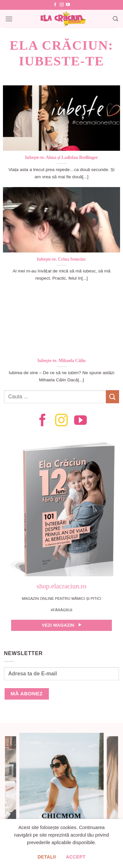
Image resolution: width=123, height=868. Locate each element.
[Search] (115, 19)
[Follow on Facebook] (55, 5)
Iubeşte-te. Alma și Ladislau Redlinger (61, 157)
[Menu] (9, 19)
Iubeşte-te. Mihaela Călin (61, 361)
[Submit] (113, 397)
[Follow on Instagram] (62, 5)
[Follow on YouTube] (68, 5)
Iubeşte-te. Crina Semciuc (62, 259)
